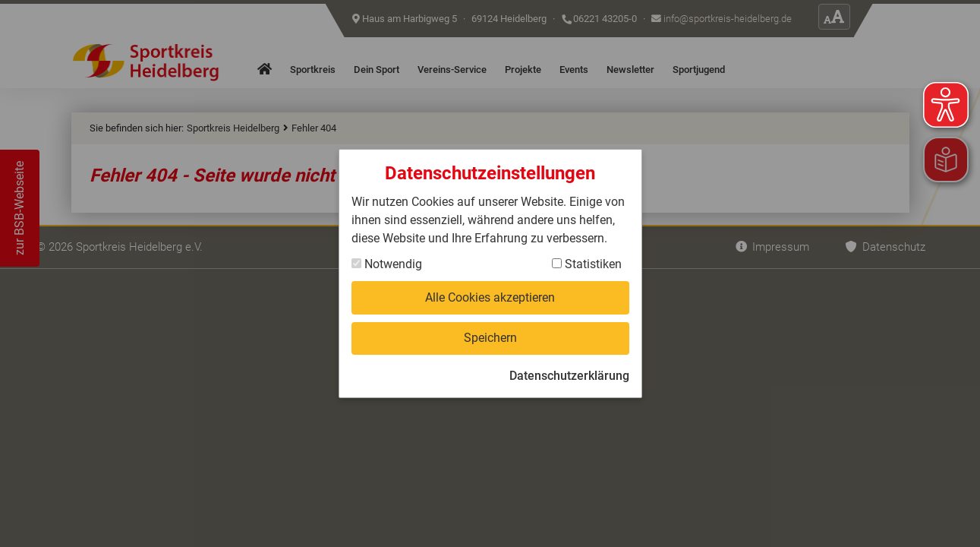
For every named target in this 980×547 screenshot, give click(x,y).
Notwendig (387, 264)
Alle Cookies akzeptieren (490, 297)
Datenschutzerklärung (569, 376)
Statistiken (587, 264)
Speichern (490, 338)
